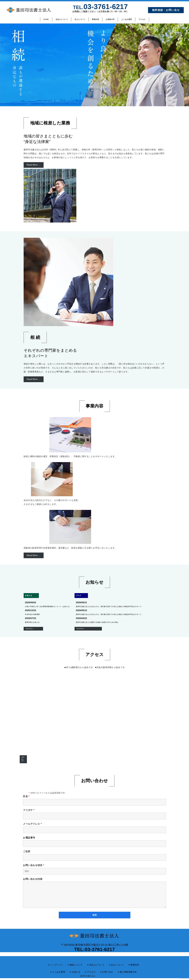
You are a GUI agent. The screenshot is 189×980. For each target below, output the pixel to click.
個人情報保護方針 (128, 972)
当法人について (97, 965)
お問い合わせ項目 (34, 865)
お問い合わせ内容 (33, 879)
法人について (117, 965)
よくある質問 (59, 972)
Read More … (23, 759)
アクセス (91, 972)
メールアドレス (32, 824)
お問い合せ (108, 972)
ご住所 (27, 851)
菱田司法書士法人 (88, 976)
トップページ (57, 965)
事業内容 (135, 965)
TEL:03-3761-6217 (94, 949)
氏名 (26, 796)
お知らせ (76, 972)
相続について (76, 965)
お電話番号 (29, 838)
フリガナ (29, 810)
